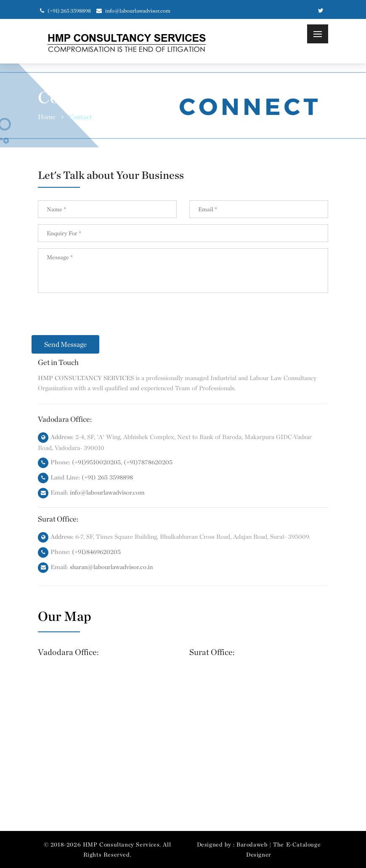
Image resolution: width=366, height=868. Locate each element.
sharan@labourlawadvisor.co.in (111, 567)
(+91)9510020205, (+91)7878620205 (122, 462)
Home (47, 117)
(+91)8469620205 (96, 552)
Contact (81, 117)
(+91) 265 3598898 (107, 477)
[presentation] (102, 319)
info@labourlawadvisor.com (133, 11)
